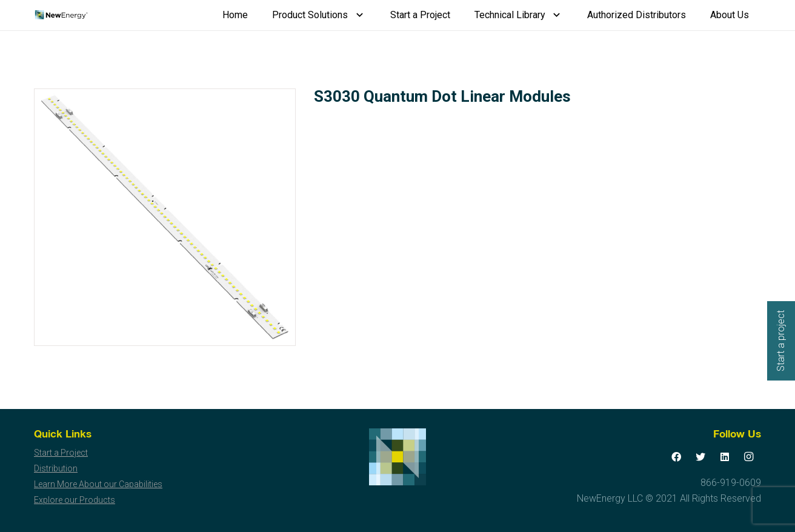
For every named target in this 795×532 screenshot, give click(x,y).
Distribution (56, 468)
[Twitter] (700, 457)
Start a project (781, 341)
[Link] (61, 15)
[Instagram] (749, 457)
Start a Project (61, 453)
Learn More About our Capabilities (98, 484)
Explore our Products (75, 500)
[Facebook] (676, 457)
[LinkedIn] (725, 457)
